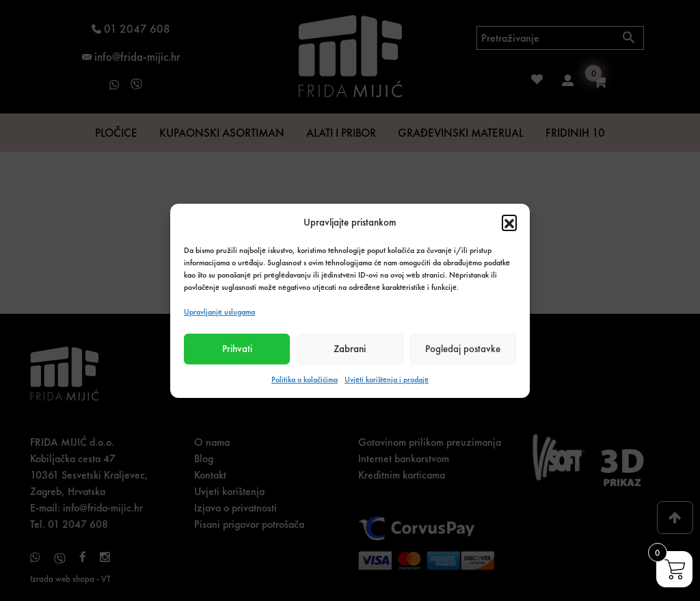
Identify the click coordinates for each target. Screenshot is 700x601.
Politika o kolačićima (305, 379)
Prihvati (237, 349)
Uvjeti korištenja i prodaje (387, 379)
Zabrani (350, 349)
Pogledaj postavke (463, 349)
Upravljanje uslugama (219, 312)
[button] (509, 222)
